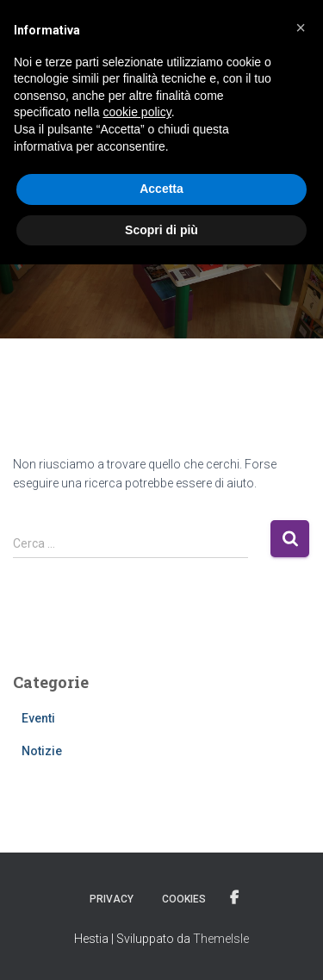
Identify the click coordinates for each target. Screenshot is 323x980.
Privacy (112, 899)
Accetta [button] (161, 189)
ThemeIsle (221, 939)
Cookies (184, 899)
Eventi (38, 718)
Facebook (234, 898)
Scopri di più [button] (161, 230)
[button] (301, 28)
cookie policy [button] (137, 112)
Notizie (42, 751)
